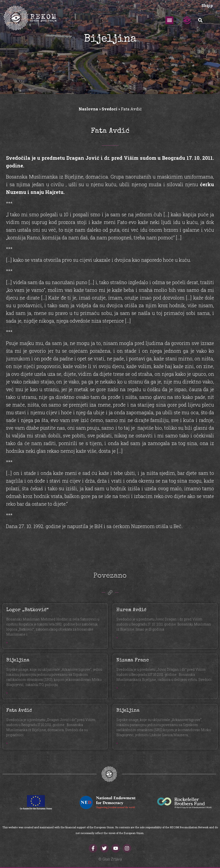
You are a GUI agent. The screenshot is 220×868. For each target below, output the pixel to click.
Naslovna (88, 109)
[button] (169, 20)
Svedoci (110, 109)
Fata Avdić (19, 711)
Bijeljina (18, 660)
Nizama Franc (133, 660)
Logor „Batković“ (27, 610)
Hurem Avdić (131, 610)
